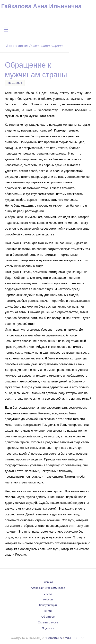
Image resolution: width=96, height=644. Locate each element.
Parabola (54, 638)
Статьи (48, 594)
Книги (48, 611)
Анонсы (48, 599)
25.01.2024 (15, 83)
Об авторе (48, 617)
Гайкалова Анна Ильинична (41, 6)
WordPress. (75, 638)
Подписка (48, 628)
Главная (48, 582)
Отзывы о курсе (48, 622)
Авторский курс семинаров (48, 588)
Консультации (48, 605)
